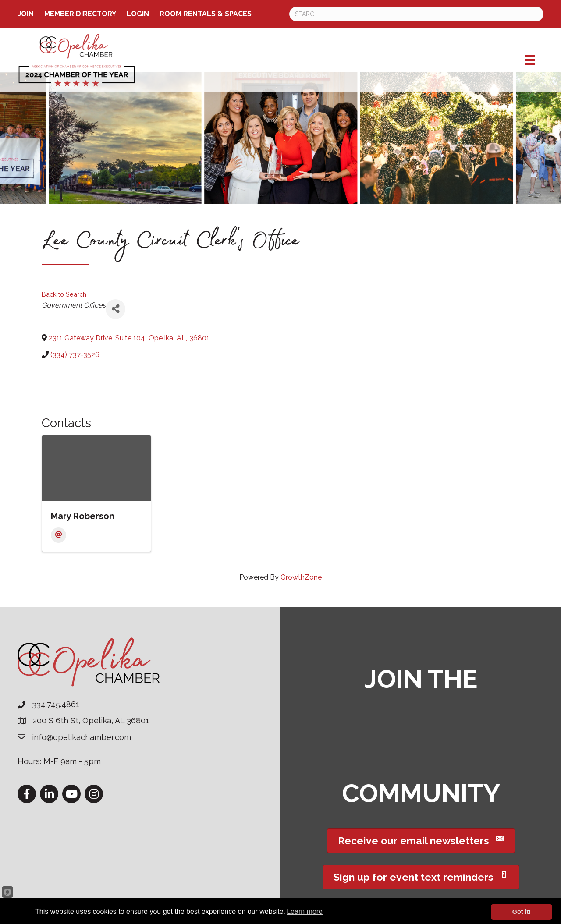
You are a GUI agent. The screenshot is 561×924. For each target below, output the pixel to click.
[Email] (59, 535)
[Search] (416, 14)
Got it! (522, 912)
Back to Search (64, 294)
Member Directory (80, 14)
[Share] (115, 309)
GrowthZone (301, 577)
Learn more (305, 912)
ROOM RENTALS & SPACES (206, 14)
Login (138, 14)
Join (26, 14)
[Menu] (530, 60)
